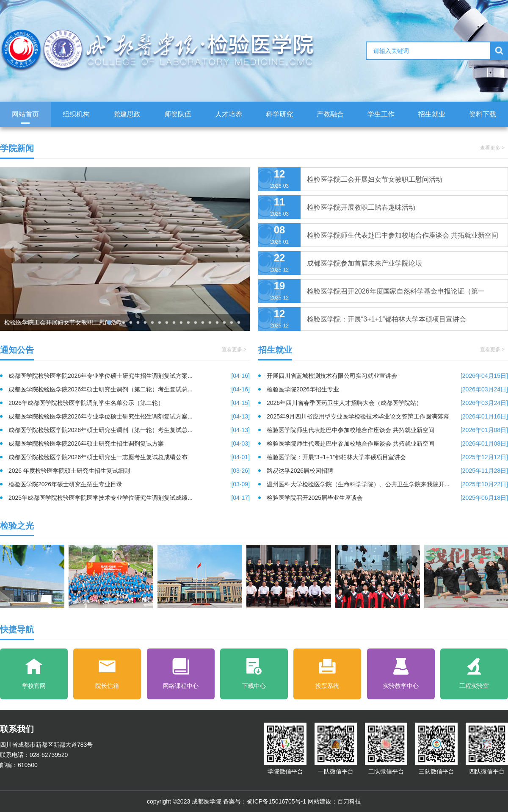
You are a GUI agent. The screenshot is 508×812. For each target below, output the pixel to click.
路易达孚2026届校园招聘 (387, 471)
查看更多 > (492, 148)
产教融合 (330, 114)
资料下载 (483, 114)
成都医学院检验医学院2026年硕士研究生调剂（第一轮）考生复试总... (129, 430)
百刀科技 (349, 801)
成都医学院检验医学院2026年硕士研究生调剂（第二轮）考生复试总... (129, 389)
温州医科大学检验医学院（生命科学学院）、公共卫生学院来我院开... (387, 484)
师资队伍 (178, 114)
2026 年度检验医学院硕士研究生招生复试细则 (129, 471)
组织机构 (76, 114)
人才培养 (229, 114)
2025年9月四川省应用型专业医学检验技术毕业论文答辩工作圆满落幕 (387, 416)
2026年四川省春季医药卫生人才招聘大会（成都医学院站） (387, 403)
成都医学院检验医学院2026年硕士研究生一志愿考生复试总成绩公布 (129, 457)
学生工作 (381, 114)
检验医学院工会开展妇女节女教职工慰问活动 (63, 322)
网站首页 (25, 114)
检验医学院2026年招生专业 (387, 389)
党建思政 (127, 114)
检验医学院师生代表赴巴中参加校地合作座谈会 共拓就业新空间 (387, 430)
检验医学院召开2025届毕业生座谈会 (387, 498)
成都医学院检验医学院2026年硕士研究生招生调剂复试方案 (129, 443)
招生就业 (432, 114)
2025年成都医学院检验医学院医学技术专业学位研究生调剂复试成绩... (129, 498)
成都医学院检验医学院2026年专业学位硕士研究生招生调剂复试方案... (129, 376)
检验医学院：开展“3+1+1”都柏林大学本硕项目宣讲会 (387, 457)
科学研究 (279, 114)
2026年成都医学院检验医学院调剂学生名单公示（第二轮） (129, 403)
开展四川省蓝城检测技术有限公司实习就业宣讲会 (387, 376)
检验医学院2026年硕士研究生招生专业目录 (129, 484)
